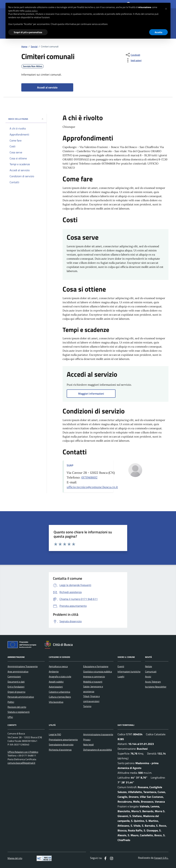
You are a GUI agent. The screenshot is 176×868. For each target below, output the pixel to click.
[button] (166, 8)
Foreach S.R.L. (161, 858)
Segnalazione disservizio (61, 745)
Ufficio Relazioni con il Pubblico (23, 752)
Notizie (148, 666)
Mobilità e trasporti (93, 682)
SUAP (70, 465)
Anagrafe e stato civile (60, 677)
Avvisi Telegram (153, 682)
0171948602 (89, 477)
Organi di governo (16, 692)
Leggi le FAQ (55, 734)
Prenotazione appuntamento (63, 740)
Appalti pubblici (56, 682)
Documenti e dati (16, 682)
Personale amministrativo (21, 697)
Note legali (88, 745)
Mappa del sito (15, 858)
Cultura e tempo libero (60, 697)
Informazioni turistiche (129, 672)
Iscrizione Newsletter (156, 687)
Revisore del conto (17, 707)
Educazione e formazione (96, 666)
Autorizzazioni (56, 687)
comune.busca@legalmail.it (21, 763)
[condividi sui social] (133, 55)
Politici (11, 702)
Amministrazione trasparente (98, 734)
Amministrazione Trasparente (23, 666)
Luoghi (121, 677)
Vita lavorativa (56, 702)
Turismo (87, 706)
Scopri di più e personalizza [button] (28, 32)
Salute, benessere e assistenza (93, 689)
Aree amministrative (18, 672)
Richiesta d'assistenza (60, 750)
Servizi (34, 47)
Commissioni (14, 677)
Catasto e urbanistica (59, 692)
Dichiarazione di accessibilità (97, 750)
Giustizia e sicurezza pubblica (98, 672)
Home (24, 47)
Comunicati (151, 672)
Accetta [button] (158, 32)
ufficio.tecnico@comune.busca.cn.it (92, 487)
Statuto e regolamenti (19, 712)
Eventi (121, 666)
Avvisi (148, 677)
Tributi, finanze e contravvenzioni (91, 699)
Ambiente (54, 672)
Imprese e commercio (94, 677)
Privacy (87, 740)
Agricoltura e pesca (58, 666)
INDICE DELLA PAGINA (26, 119)
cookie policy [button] (31, 11)
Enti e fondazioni (16, 687)
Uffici (10, 717)
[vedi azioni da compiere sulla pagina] (133, 60)
